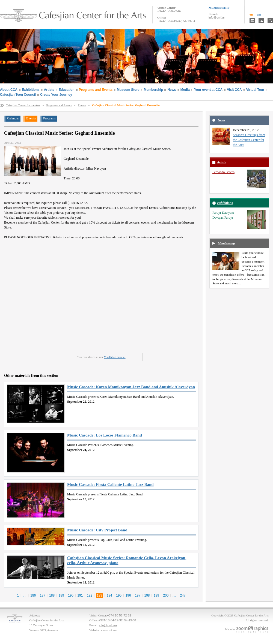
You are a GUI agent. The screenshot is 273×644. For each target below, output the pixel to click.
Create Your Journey (56, 95)
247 (183, 595)
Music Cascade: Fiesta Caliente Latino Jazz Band (110, 484)
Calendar (13, 118)
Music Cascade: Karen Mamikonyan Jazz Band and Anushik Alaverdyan (131, 387)
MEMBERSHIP (219, 8)
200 (166, 595)
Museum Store (128, 90)
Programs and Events (96, 90)
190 (71, 595)
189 (61, 595)
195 (119, 595)
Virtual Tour (255, 90)
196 (128, 595)
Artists (49, 90)
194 (109, 595)
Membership (154, 90)
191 (80, 595)
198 (147, 595)
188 (52, 595)
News (172, 90)
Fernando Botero (223, 172)
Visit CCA (234, 90)
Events (82, 105)
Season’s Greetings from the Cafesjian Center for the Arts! (249, 140)
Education (67, 90)
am (259, 14)
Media (185, 90)
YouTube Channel (115, 357)
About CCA (9, 90)
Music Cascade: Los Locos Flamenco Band (105, 435)
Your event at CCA (208, 90)
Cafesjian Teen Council (18, 95)
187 (43, 595)
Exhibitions (31, 90)
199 (156, 595)
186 (33, 595)
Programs (49, 118)
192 (90, 595)
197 (138, 595)
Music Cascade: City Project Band (97, 530)
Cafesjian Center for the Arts (23, 105)
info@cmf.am (217, 17)
